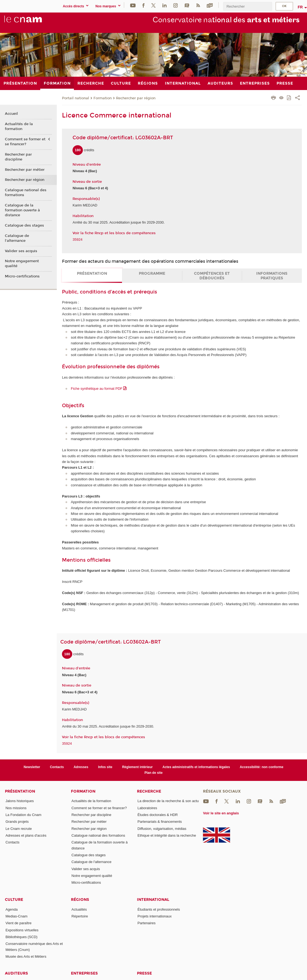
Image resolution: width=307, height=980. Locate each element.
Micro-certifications (22, 276)
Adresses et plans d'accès (26, 835)
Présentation (92, 273)
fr (300, 7)
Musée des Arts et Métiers (26, 956)
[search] (248, 6)
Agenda (12, 909)
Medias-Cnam (16, 916)
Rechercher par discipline (18, 157)
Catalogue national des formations (26, 193)
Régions (80, 900)
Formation (103, 98)
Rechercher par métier (25, 170)
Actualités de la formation (19, 126)
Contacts (57, 767)
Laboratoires (147, 808)
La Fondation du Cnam (23, 815)
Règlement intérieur (137, 767)
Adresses (81, 767)
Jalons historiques (20, 801)
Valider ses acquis (21, 251)
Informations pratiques (272, 276)
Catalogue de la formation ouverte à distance (22, 210)
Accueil (11, 114)
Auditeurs (16, 973)
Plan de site (154, 773)
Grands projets (17, 822)
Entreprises (84, 973)
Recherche (149, 791)
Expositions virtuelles (22, 930)
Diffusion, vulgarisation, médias (162, 829)
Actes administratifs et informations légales (196, 767)
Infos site (105, 767)
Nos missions (16, 808)
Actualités (79, 909)
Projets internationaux (155, 916)
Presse (144, 973)
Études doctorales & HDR (158, 815)
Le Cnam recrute (19, 829)
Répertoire (80, 916)
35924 (77, 239)
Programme (152, 273)
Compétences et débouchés (212, 276)
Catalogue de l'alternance (17, 238)
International (153, 900)
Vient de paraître (18, 923)
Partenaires (146, 923)
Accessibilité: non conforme (261, 767)
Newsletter (32, 767)
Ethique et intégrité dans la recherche (167, 835)
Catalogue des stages (24, 225)
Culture (14, 900)
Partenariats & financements (160, 822)
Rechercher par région (136, 98)
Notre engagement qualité (22, 264)
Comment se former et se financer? (25, 142)
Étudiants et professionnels (159, 909)
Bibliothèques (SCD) (21, 937)
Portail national (76, 98)
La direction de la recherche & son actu (168, 801)
